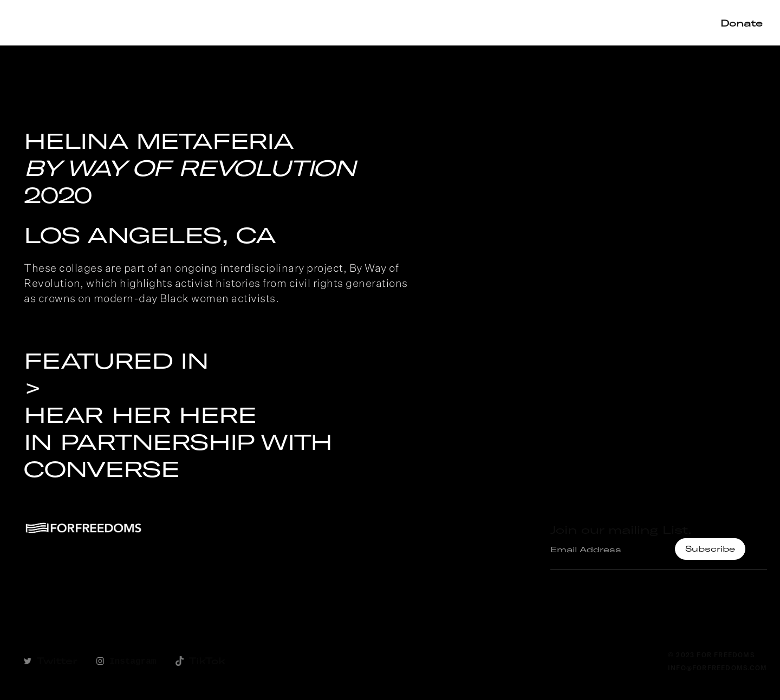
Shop (577, 22)
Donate (742, 23)
